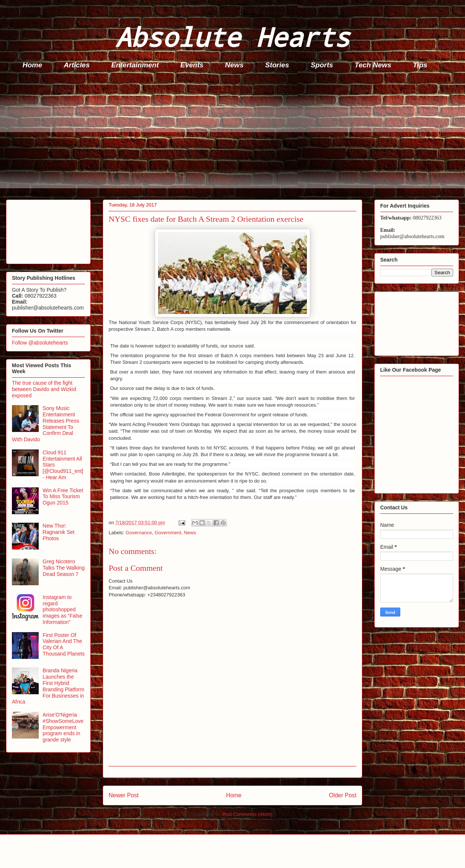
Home (33, 65)
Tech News (373, 65)
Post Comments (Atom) (247, 814)
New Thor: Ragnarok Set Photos (59, 532)
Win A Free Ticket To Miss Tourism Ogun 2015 (63, 497)
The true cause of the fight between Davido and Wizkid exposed (44, 389)
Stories (277, 65)
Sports (322, 65)
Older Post (343, 795)
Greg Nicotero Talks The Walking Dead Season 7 (64, 568)
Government (168, 533)
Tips (420, 65)
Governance (139, 533)
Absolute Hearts (232, 37)
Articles (77, 65)
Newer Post (124, 795)
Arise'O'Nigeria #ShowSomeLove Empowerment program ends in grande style (63, 727)
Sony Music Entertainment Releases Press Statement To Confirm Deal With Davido (46, 424)
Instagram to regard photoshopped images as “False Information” (63, 610)
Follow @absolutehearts (40, 343)
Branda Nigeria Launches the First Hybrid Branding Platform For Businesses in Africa (48, 686)
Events (192, 65)
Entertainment (135, 65)
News (234, 65)
